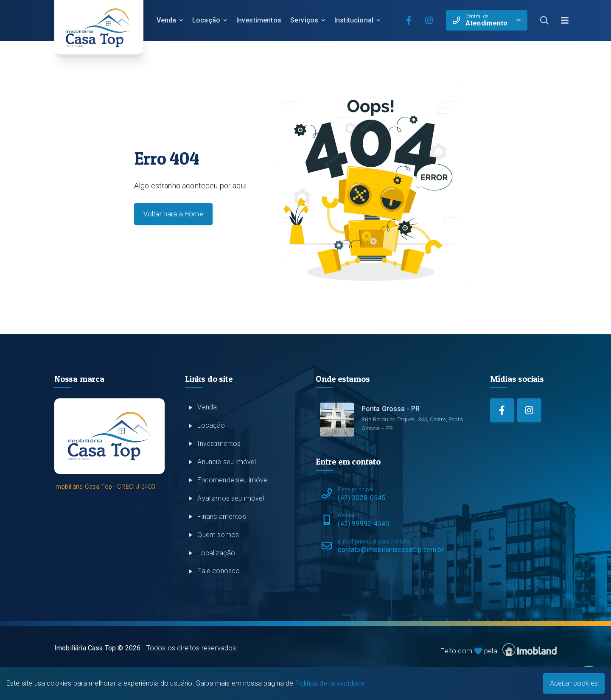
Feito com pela (499, 650)
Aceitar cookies (574, 683)
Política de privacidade (330, 683)
